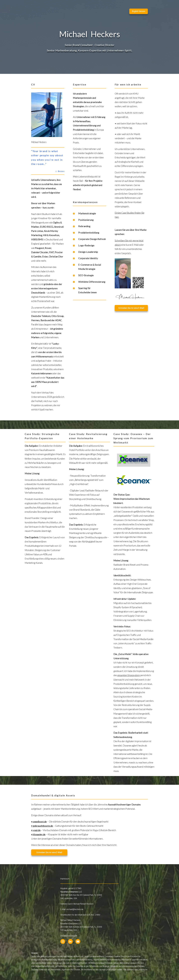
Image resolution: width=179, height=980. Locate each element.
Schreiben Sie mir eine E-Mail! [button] (131, 308)
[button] (63, 941)
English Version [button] (139, 11)
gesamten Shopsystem (129, 675)
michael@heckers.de (69, 935)
